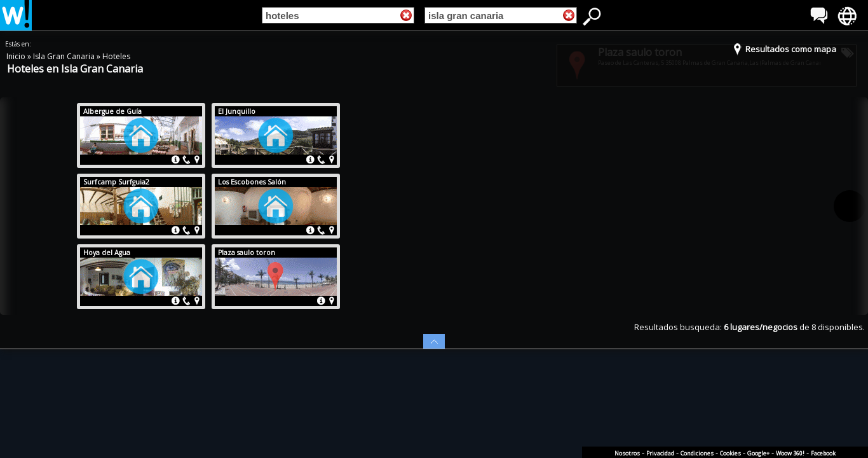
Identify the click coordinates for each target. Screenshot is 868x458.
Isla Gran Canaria (65, 56)
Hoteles (116, 56)
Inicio (17, 56)
